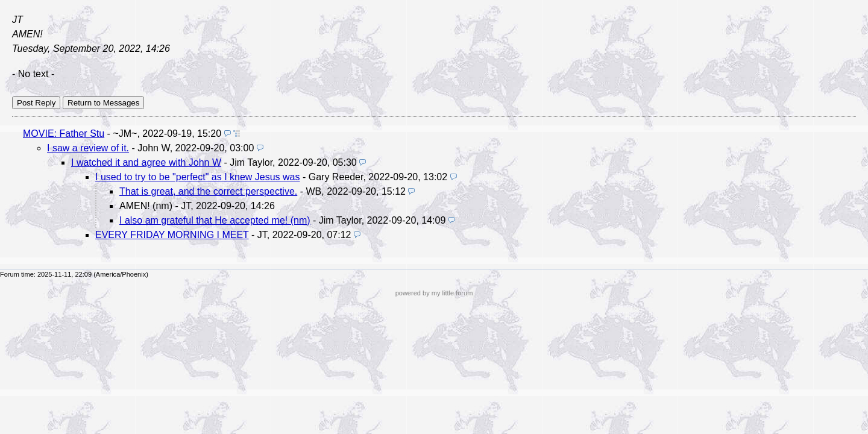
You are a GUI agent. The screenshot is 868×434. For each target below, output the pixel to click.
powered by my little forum (434, 293)
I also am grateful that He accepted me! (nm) (215, 220)
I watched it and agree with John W (146, 162)
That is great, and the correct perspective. (208, 191)
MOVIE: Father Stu (64, 134)
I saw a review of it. (88, 148)
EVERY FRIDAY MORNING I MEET (172, 235)
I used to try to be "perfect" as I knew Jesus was (198, 177)
